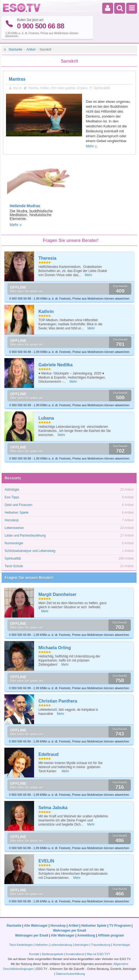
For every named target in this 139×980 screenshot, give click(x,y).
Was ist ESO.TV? (98, 953)
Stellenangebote (53, 953)
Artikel (31, 48)
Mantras (17, 78)
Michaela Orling (55, 647)
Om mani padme (63, 87)
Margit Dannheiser (58, 594)
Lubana (46, 417)
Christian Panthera (58, 700)
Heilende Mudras (25, 205)
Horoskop (12, 519)
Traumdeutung (101, 944)
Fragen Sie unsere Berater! (29, 577)
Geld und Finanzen (18, 504)
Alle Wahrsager (36, 925)
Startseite (15, 48)
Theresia (47, 257)
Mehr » (16, 224)
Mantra (33, 87)
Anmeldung (86, 934)
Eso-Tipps (12, 496)
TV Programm (120, 925)
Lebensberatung (61, 944)
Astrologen (82, 944)
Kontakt (34, 953)
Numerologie (14, 542)
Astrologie (12, 489)
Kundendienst (75, 953)
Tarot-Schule (14, 565)
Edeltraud (49, 754)
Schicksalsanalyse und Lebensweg (30, 550)
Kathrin (46, 311)
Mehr (90, 145)
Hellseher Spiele (16, 512)
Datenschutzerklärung (70, 973)
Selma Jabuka (53, 807)
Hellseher (41, 944)
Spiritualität (102, 87)
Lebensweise (14, 527)
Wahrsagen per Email (69, 929)
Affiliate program (111, 934)
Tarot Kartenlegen (21, 944)
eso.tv (17, 87)
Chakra (82, 87)
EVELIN (46, 860)
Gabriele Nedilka (55, 364)
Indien (45, 87)
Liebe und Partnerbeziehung (25, 535)
